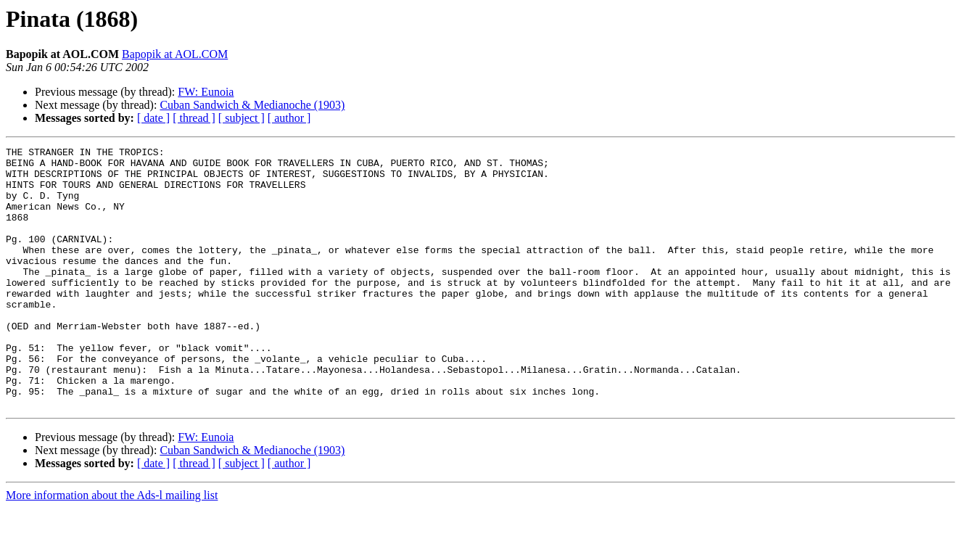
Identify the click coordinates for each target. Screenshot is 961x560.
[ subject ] (242, 118)
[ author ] (289, 118)
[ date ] (153, 118)
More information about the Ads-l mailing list (112, 547)
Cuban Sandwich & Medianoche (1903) (252, 105)
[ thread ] (194, 118)
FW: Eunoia (206, 92)
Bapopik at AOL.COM (175, 54)
